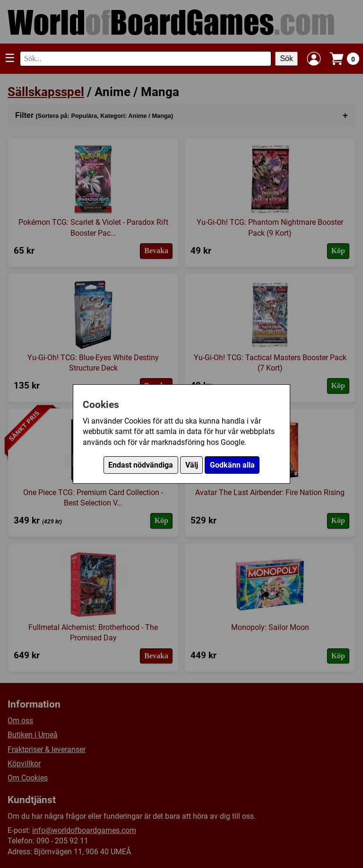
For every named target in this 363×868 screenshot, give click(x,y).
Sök (286, 58)
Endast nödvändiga (141, 465)
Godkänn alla (232, 465)
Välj (192, 465)
